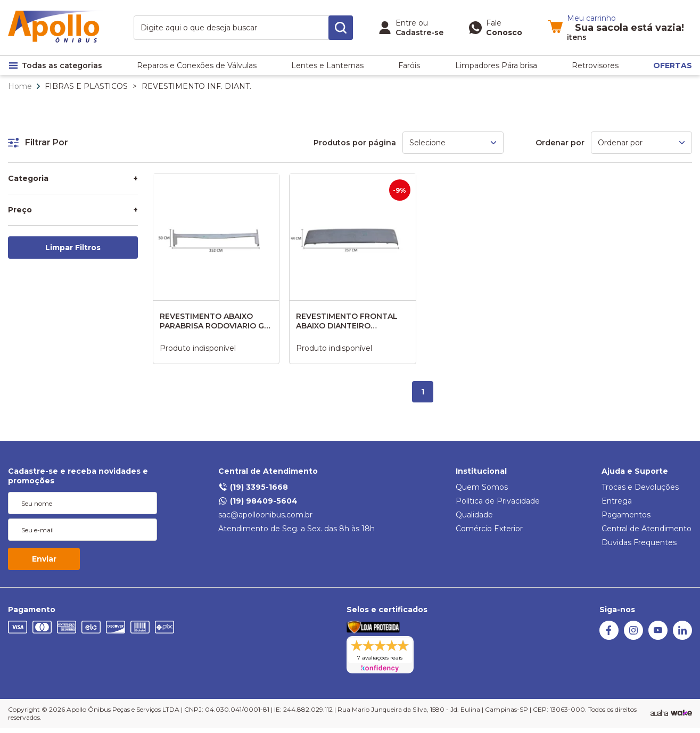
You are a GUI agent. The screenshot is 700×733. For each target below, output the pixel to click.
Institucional (481, 471)
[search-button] (341, 28)
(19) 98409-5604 (258, 501)
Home (20, 86)
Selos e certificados (387, 610)
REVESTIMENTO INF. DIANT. (196, 86)
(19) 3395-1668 (253, 487)
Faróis (409, 65)
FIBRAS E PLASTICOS (86, 86)
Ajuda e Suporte (635, 471)
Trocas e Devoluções (640, 487)
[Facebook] (609, 637)
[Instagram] (633, 637)
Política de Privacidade (498, 501)
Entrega (617, 501)
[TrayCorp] (681, 713)
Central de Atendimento (268, 471)
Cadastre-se (419, 32)
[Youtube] (658, 637)
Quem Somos (482, 487)
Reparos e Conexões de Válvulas (197, 65)
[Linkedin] (682, 637)
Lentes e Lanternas (327, 65)
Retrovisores (595, 65)
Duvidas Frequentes (639, 542)
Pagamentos (626, 515)
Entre (406, 23)
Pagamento (32, 610)
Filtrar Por (38, 142)
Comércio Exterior (489, 529)
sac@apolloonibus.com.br (265, 515)
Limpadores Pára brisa (496, 65)
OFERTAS (673, 65)
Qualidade (474, 515)
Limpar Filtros (73, 248)
